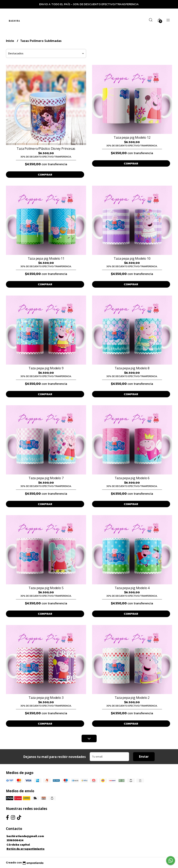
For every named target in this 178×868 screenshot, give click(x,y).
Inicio (10, 41)
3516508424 (15, 840)
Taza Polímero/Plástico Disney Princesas (46, 149)
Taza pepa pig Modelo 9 (46, 368)
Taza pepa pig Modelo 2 (132, 698)
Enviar (144, 757)
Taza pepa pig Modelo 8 (132, 368)
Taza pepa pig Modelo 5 (46, 588)
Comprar (45, 175)
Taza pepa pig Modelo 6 (132, 478)
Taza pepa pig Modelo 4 (132, 588)
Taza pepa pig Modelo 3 (46, 698)
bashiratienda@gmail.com (25, 836)
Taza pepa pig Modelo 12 (132, 137)
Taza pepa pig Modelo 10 (132, 258)
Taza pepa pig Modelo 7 (46, 478)
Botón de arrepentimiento (26, 849)
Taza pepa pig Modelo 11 (46, 258)
